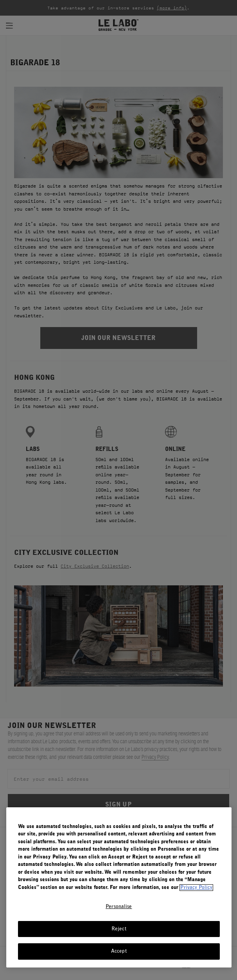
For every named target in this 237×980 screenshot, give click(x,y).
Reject (119, 929)
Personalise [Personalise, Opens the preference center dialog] (119, 907)
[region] (119, 887)
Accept (119, 951)
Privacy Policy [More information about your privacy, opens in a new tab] (196, 888)
